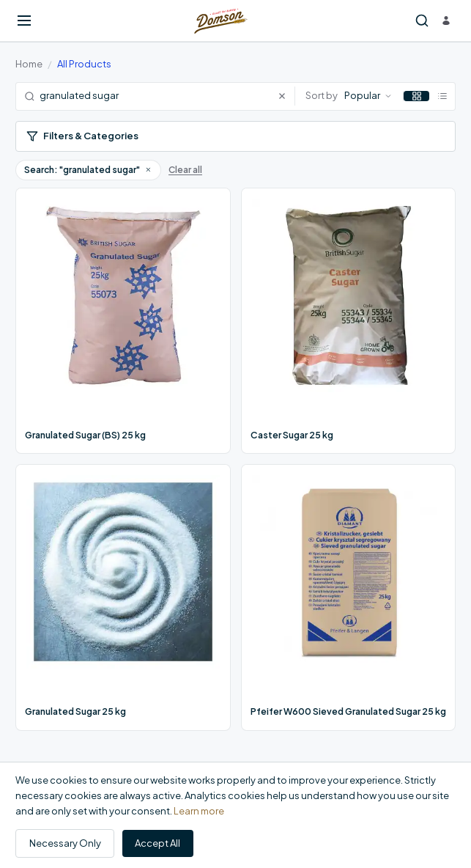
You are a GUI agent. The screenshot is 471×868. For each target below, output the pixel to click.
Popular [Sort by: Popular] (368, 95)
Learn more (199, 811)
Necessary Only (65, 843)
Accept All (157, 843)
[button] (148, 169)
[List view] (442, 96)
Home (29, 64)
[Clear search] (286, 96)
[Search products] (422, 21)
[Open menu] (24, 21)
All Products (84, 64)
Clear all (185, 170)
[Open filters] (235, 137)
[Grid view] (416, 96)
